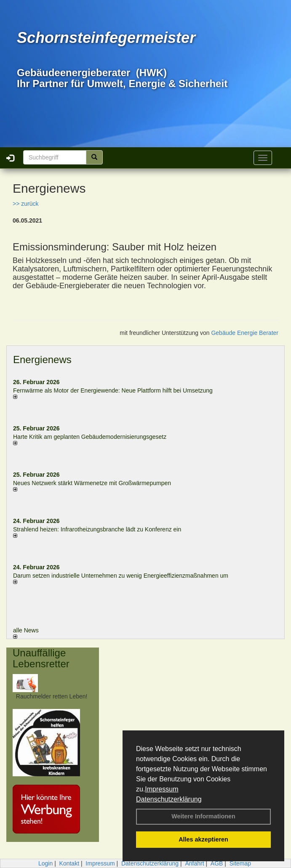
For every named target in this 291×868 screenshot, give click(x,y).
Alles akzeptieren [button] (203, 839)
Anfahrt (194, 863)
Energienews (42, 360)
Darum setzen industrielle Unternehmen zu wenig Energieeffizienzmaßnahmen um (121, 576)
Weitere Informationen (203, 816)
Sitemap (240, 863)
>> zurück (25, 204)
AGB (217, 863)
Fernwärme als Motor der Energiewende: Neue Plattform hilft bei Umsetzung (113, 390)
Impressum (162, 789)
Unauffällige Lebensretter (41, 658)
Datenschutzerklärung (169, 799)
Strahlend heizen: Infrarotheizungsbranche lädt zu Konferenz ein (97, 529)
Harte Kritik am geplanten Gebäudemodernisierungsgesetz (90, 437)
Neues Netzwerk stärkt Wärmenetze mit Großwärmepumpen (92, 483)
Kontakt (69, 863)
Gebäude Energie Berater (245, 333)
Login (45, 863)
